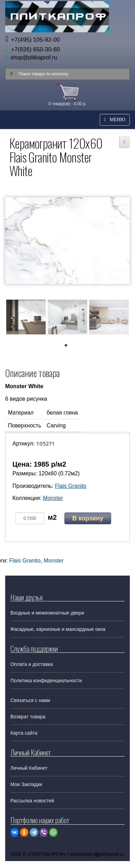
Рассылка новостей (32, 801)
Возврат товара (28, 717)
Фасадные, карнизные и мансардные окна (58, 629)
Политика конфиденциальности (46, 681)
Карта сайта (24, 733)
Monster (53, 498)
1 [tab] (69, 347)
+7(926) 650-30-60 (33, 49)
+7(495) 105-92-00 (33, 40)
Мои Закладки (26, 784)
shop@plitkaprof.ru (34, 57)
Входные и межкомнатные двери (47, 613)
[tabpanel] (26, 318)
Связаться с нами (30, 700)
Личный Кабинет (29, 768)
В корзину (88, 518)
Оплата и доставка (31, 664)
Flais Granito (71, 486)
